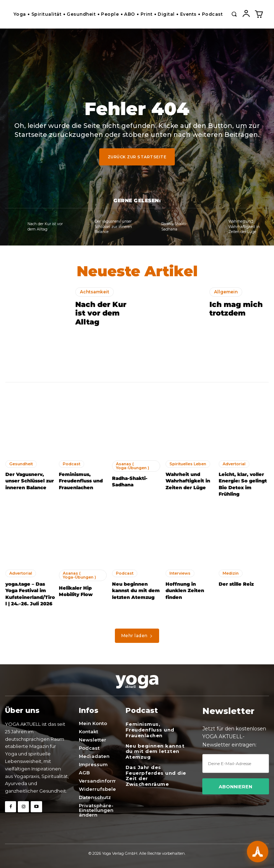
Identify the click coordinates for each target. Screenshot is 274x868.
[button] (234, 14)
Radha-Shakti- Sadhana (174, 227)
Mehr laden (137, 635)
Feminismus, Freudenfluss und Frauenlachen (80, 481)
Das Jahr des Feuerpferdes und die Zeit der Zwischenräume (156, 775)
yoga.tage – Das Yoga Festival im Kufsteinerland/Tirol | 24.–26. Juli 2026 (30, 593)
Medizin (231, 573)
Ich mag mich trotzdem (236, 309)
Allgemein (226, 292)
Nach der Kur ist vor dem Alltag (45, 227)
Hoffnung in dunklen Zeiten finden (184, 590)
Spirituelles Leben (188, 463)
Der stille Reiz (236, 584)
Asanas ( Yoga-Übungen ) (133, 465)
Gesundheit (21, 463)
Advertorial (234, 463)
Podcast (72, 463)
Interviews (180, 573)
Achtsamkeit (95, 292)
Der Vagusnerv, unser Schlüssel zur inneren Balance (114, 227)
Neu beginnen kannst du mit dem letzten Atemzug (136, 590)
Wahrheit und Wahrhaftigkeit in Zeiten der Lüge (244, 227)
